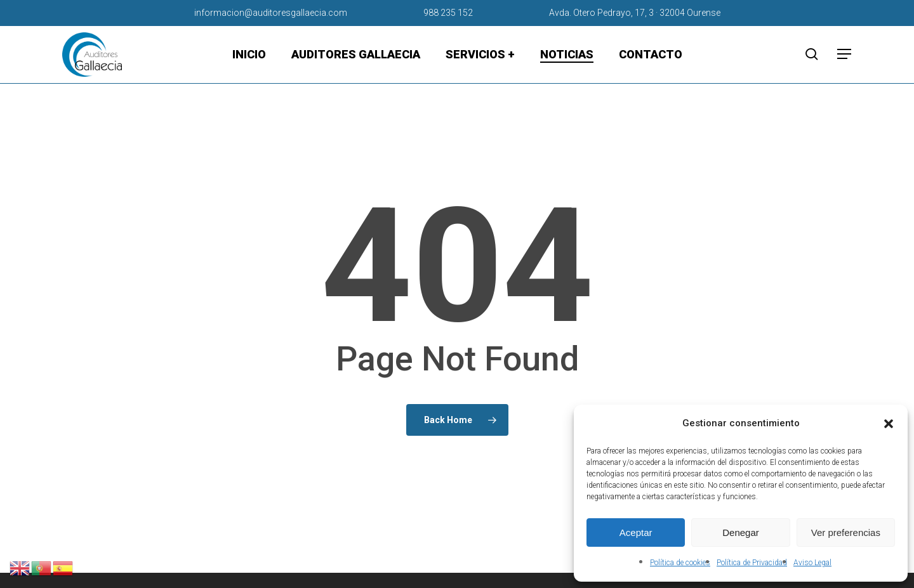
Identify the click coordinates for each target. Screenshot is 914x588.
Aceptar (636, 532)
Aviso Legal (812, 563)
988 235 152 (448, 13)
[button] (889, 424)
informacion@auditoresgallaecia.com (271, 13)
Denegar (741, 532)
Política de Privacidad (752, 563)
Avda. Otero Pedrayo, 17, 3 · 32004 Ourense (635, 13)
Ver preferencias (846, 532)
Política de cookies (680, 563)
